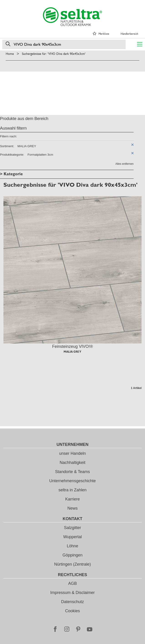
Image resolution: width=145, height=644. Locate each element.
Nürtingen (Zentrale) (72, 564)
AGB (72, 583)
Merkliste (104, 34)
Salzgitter (72, 528)
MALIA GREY (72, 352)
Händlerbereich (129, 34)
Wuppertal (72, 537)
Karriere (72, 499)
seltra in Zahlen (72, 490)
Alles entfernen (124, 164)
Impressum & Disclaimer (72, 593)
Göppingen (72, 555)
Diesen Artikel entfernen (132, 145)
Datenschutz (72, 602)
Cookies (72, 611)
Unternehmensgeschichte (72, 481)
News (72, 508)
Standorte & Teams (73, 472)
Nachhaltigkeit (72, 463)
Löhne (72, 546)
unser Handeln (72, 453)
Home (10, 54)
